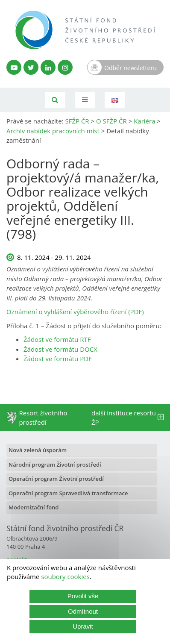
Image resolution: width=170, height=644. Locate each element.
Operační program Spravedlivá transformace (68, 493)
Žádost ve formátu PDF (58, 359)
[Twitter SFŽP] (31, 67)
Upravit (83, 626)
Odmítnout (83, 611)
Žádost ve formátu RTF (57, 339)
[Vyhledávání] (55, 100)
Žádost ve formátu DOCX (60, 349)
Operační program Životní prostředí (56, 479)
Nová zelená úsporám (38, 450)
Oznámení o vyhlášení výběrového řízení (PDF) (75, 312)
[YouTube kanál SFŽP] (14, 67)
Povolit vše (83, 596)
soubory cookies (65, 576)
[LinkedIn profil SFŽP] (48, 67)
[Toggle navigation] (85, 100)
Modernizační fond (34, 507)
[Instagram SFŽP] (65, 67)
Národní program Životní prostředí (55, 465)
